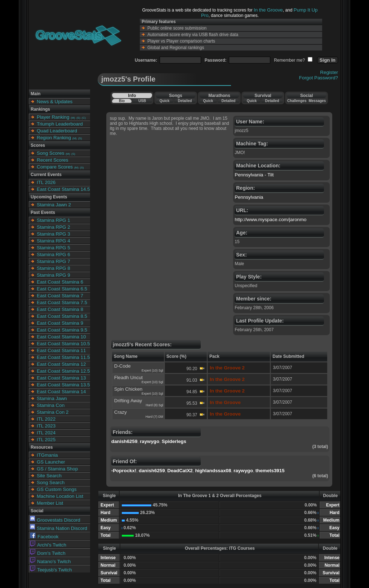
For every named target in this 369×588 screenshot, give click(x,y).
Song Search (51, 482)
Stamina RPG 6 (54, 254)
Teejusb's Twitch (51, 570)
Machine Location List (60, 496)
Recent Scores (52, 160)
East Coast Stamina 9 (60, 323)
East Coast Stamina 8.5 (62, 316)
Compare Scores (55, 167)
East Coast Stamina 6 (60, 282)
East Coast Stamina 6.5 (62, 289)
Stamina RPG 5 (54, 248)
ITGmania (47, 455)
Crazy (121, 412)
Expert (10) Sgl (152, 370)
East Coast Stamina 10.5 (63, 344)
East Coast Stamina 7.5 (62, 302)
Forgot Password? (319, 78)
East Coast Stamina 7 (60, 296)
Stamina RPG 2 (54, 227)
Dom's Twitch (48, 553)
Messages (317, 101)
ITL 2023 (46, 426)
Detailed (185, 101)
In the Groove (268, 10)
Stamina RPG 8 (54, 268)
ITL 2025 (46, 440)
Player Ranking (53, 117)
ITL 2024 (46, 433)
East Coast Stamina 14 (61, 392)
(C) (84, 118)
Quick (164, 101)
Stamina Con (51, 405)
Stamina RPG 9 (54, 275)
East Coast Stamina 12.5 (63, 371)
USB (142, 101)
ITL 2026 (46, 182)
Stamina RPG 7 (54, 261)
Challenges (297, 101)
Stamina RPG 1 (54, 220)
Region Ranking (54, 138)
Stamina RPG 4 (54, 241)
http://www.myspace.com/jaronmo (270, 220)
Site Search (49, 476)
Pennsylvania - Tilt (254, 175)
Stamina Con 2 (53, 412)
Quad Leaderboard (57, 131)
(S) (78, 118)
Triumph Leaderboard (60, 124)
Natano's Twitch (50, 561)
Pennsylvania (249, 197)
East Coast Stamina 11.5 (63, 357)
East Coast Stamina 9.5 (62, 330)
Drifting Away (128, 401)
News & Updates (55, 102)
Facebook (44, 537)
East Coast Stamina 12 (61, 364)
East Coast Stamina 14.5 (63, 189)
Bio (122, 101)
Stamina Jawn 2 (54, 205)
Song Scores (50, 153)
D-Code (123, 366)
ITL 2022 (46, 419)
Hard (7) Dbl (154, 417)
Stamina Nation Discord (59, 528)
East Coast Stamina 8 (60, 309)
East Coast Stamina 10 (61, 337)
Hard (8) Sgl (154, 405)
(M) (73, 118)
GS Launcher (51, 462)
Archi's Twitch (48, 545)
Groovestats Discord (55, 520)
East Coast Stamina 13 (61, 378)
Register (329, 72)
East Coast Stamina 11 (61, 350)
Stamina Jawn (52, 398)
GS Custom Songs (57, 489)
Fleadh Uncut (128, 378)
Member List (50, 503)
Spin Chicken (128, 389)
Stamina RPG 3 (54, 234)
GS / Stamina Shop (57, 469)
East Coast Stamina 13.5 (63, 385)
